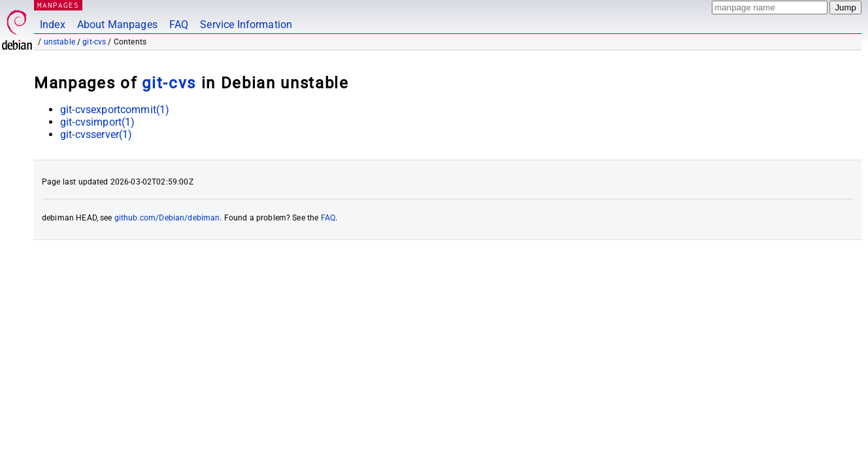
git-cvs (94, 42)
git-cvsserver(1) (96, 134)
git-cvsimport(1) (97, 122)
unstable (59, 42)
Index (53, 25)
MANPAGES (58, 5)
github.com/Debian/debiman (167, 218)
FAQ (179, 25)
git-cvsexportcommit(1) (115, 110)
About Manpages (117, 25)
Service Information (246, 25)
